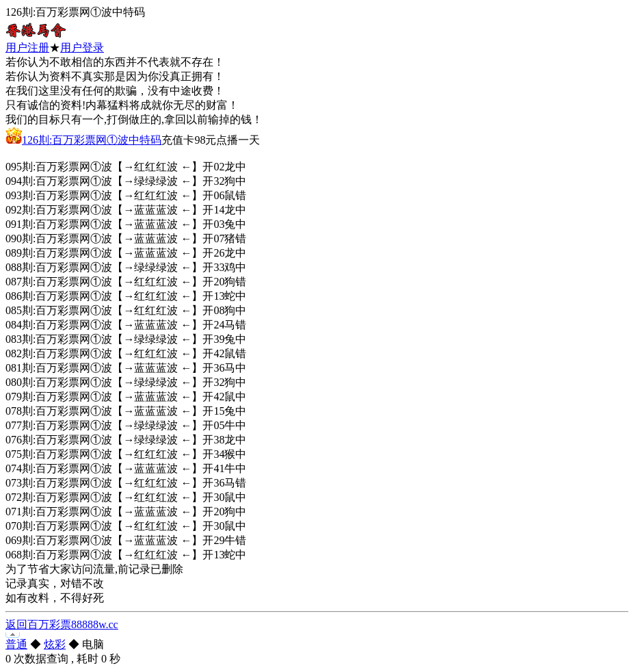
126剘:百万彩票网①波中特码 (92, 140)
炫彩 (55, 644)
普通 (16, 644)
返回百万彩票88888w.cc (62, 624)
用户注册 (27, 48)
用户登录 (82, 48)
